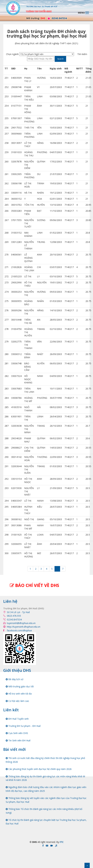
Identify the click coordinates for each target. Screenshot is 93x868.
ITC (62, 842)
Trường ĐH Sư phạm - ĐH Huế (23, 726)
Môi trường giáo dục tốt (20, 686)
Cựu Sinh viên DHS (17, 733)
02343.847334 (56, 18)
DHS (43, 18)
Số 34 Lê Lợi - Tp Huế (18, 612)
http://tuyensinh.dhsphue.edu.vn (24, 627)
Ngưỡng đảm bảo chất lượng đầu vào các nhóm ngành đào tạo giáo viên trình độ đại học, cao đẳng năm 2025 (46, 789)
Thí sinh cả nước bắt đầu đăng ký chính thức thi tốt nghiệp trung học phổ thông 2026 (45, 760)
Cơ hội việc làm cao (17, 701)
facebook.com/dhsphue (19, 630)
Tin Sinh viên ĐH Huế (18, 740)
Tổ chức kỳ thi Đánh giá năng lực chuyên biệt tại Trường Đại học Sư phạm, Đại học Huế (46, 822)
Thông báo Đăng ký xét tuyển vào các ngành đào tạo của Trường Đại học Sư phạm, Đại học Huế (46, 800)
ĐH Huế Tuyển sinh (17, 719)
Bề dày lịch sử (14, 679)
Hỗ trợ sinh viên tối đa (19, 694)
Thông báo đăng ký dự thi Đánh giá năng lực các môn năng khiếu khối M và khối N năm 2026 (45, 778)
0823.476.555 (14, 616)
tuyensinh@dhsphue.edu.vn (21, 623)
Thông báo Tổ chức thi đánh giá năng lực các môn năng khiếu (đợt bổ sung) (44, 811)
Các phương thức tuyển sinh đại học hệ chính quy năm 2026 (39, 769)
